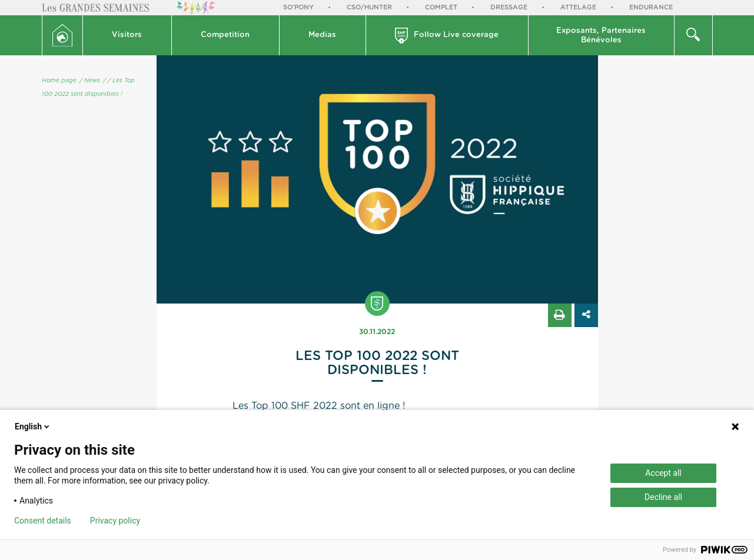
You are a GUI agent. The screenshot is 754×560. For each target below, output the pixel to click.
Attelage (578, 7)
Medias (322, 35)
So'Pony (298, 7)
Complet (441, 7)
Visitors (127, 35)
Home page (59, 81)
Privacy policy (115, 521)
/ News (90, 81)
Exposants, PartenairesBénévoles (601, 36)
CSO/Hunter (369, 7)
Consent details (43, 521)
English (33, 426)
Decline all (663, 497)
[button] (127, 35)
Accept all (663, 473)
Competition (225, 35)
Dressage (509, 7)
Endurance (651, 7)
